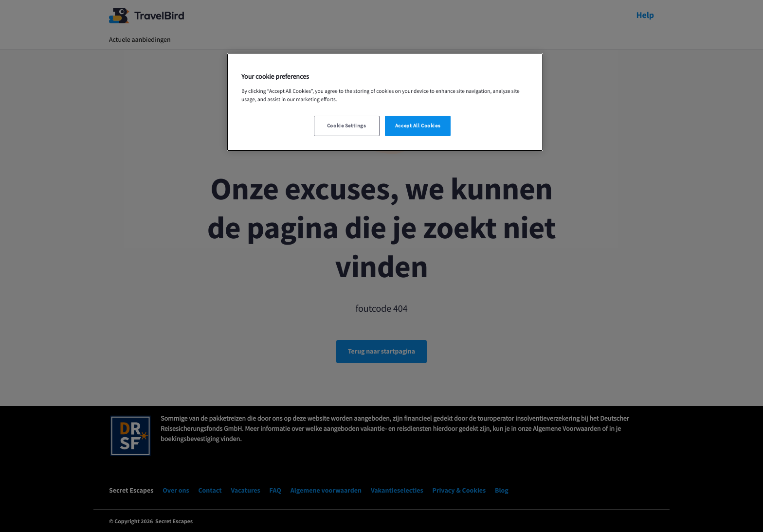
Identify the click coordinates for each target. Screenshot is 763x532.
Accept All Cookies (418, 126)
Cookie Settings (347, 126)
